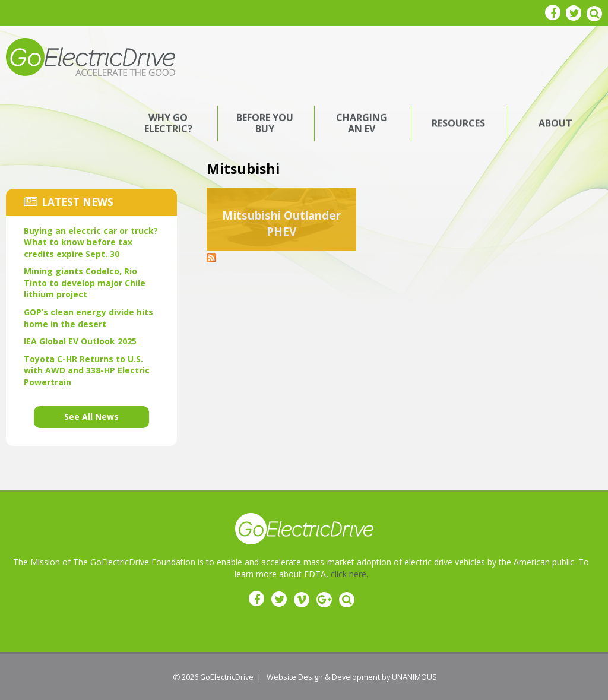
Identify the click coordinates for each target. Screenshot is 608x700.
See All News (91, 416)
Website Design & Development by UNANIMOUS (352, 677)
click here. (349, 574)
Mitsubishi (243, 169)
